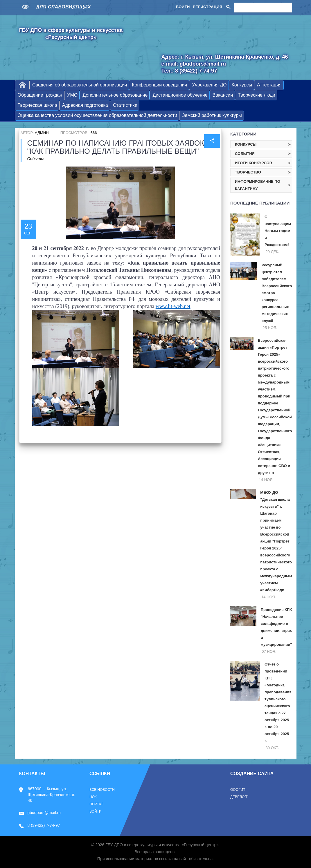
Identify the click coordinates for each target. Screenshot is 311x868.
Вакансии (223, 95)
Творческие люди (257, 95)
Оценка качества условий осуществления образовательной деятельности (97, 115)
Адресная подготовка (85, 105)
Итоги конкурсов (254, 163)
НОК (93, 797)
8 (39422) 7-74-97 (40, 825)
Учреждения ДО (209, 85)
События (36, 159)
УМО (72, 95)
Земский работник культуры (212, 115)
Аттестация (269, 85)
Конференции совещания (159, 85)
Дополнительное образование (115, 95)
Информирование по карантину (258, 185)
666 (94, 133)
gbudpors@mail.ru (40, 813)
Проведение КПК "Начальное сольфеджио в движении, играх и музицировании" (276, 627)
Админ (42, 133)
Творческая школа (37, 105)
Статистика (125, 105)
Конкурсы (242, 85)
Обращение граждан (40, 95)
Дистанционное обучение (180, 95)
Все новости (102, 790)
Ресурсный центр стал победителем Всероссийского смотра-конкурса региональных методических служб (277, 293)
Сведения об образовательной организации (80, 85)
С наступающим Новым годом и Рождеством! (278, 231)
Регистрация (208, 7)
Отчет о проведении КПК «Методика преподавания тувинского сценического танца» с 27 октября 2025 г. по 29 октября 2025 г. (278, 702)
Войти (183, 7)
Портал (97, 804)
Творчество (248, 172)
